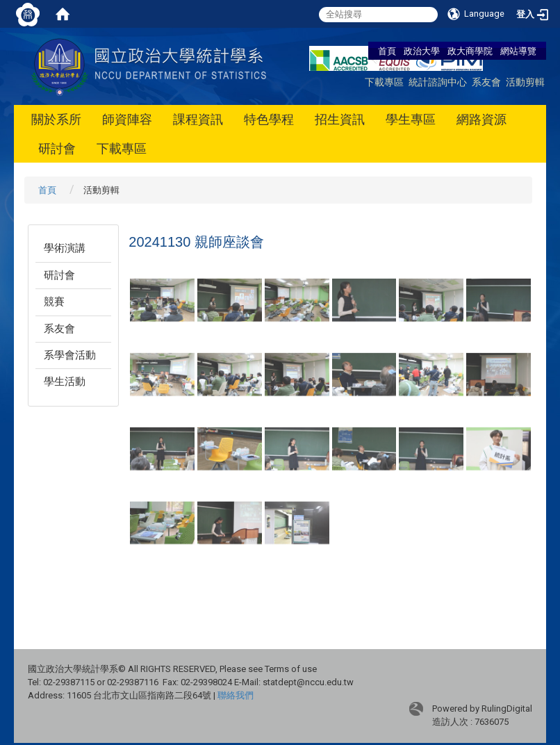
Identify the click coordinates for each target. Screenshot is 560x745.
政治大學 (422, 51)
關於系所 (56, 119)
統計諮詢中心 (438, 82)
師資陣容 (127, 119)
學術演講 (65, 248)
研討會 (57, 148)
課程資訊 (198, 119)
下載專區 (384, 82)
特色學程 (269, 119)
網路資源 (481, 119)
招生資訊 (340, 119)
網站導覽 (518, 51)
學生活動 (65, 382)
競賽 (54, 302)
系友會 (486, 82)
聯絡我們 (236, 695)
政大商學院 (471, 51)
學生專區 (411, 119)
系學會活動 (70, 355)
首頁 (387, 51)
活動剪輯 (525, 82)
